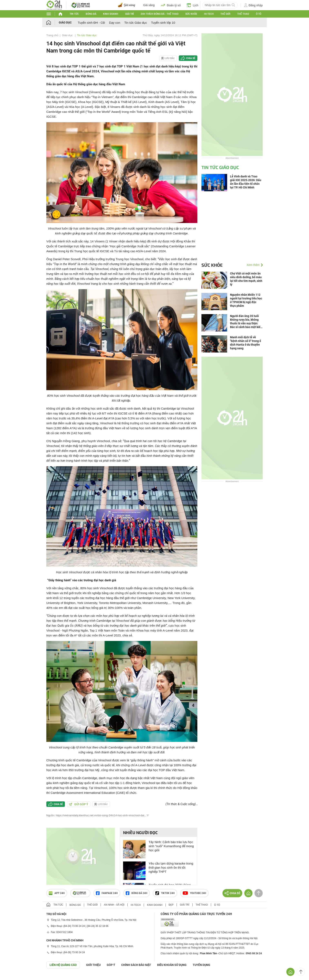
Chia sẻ (191, 58)
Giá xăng (149, 5)
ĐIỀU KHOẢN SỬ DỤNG (172, 965)
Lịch (193, 5)
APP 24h (57, 893)
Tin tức (74, 14)
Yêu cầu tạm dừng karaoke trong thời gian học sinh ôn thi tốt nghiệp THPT (171, 867)
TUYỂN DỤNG (201, 965)
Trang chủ (52, 35)
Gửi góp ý (79, 804)
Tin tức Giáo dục (136, 23)
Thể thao (243, 14)
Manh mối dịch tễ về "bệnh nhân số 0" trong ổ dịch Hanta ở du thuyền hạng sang (246, 343)
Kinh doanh (111, 14)
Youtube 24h (194, 893)
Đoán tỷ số (171, 5)
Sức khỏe (191, 14)
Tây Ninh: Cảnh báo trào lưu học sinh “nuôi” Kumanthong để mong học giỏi (171, 846)
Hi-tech (209, 14)
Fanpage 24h (107, 893)
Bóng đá (91, 14)
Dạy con (115, 23)
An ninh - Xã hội (114, 905)
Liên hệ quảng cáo (63, 965)
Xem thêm (253, 265)
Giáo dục (65, 22)
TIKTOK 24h (165, 893)
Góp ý (111, 965)
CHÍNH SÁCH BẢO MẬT (136, 965)
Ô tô (259, 14)
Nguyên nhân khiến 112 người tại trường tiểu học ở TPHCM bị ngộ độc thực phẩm (246, 300)
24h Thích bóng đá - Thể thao (160, 14)
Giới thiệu (93, 965)
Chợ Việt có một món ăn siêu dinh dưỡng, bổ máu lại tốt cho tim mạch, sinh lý (246, 279)
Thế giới (225, 14)
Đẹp (171, 905)
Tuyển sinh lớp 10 (163, 23)
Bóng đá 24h (137, 893)
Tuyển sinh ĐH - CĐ (91, 23)
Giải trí (129, 14)
